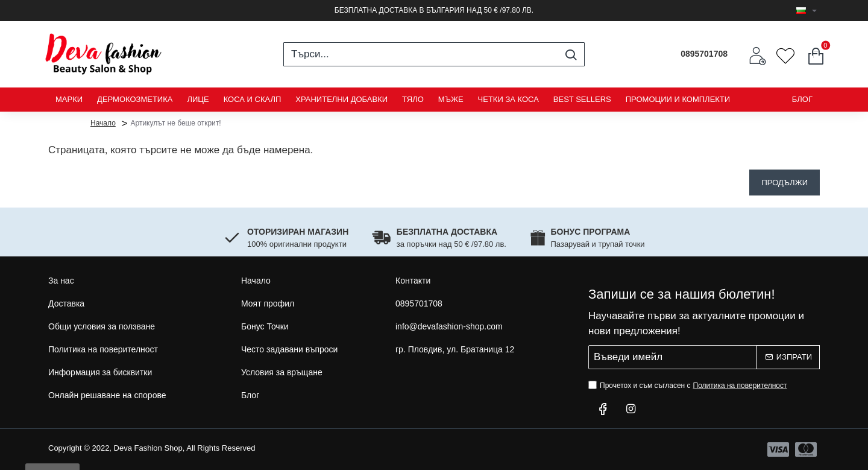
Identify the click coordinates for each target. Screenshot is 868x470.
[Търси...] (571, 54)
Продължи (785, 183)
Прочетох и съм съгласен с (689, 386)
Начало (103, 122)
